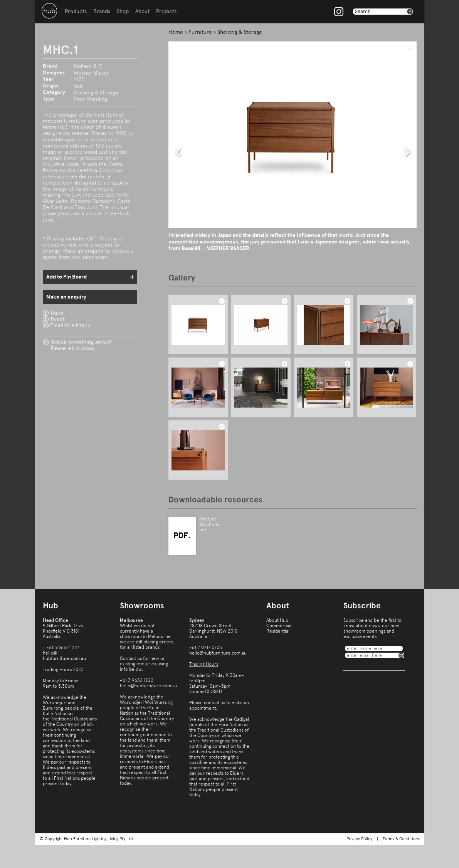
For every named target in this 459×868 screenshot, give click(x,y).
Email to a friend (70, 325)
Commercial (279, 626)
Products (76, 11)
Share (57, 313)
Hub (49, 11)
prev (178, 152)
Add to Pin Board (66, 277)
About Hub (277, 620)
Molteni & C (88, 66)
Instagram (339, 12)
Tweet (57, 319)
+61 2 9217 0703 (206, 648)
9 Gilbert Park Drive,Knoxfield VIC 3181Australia (64, 631)
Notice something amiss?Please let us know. (81, 345)
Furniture (200, 32)
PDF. (182, 536)
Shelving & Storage (96, 92)
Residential (278, 631)
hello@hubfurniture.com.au (64, 656)
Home (176, 32)
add (410, 49)
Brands (102, 11)
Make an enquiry (66, 297)
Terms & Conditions (401, 839)
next (407, 152)
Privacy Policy (359, 839)
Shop (123, 11)
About (142, 11)
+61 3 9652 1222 (63, 648)
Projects (166, 11)
